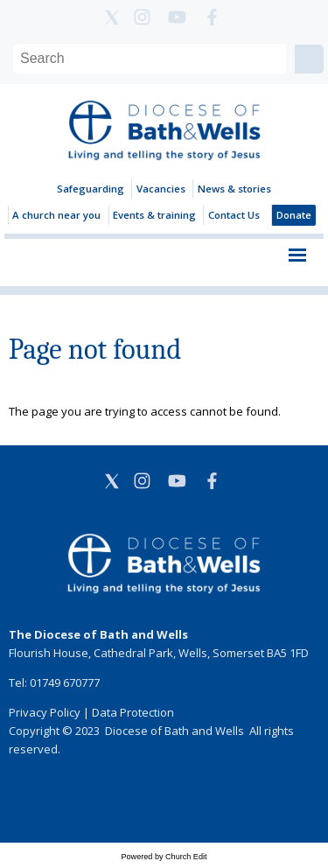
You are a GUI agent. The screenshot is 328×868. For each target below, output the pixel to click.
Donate (294, 215)
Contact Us (234, 215)
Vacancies (161, 189)
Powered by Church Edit (164, 857)
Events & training (154, 215)
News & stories (234, 189)
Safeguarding (91, 189)
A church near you (56, 215)
